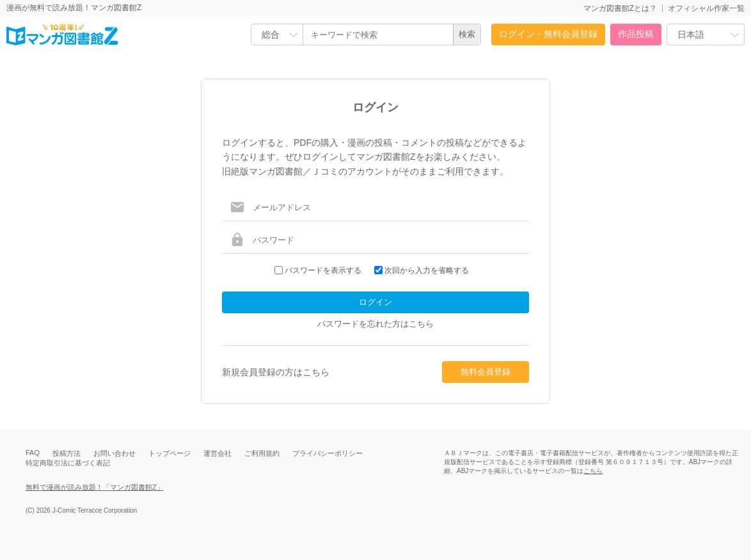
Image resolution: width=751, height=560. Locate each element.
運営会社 (217, 453)
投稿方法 (67, 453)
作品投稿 (636, 34)
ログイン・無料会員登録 (548, 34)
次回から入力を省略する (427, 270)
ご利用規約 (262, 453)
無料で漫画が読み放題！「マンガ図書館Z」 (95, 487)
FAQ (33, 453)
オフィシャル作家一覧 (706, 8)
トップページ (170, 453)
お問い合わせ (115, 453)
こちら (593, 471)
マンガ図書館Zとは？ (620, 8)
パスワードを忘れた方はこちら (375, 324)
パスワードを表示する (323, 270)
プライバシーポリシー (328, 453)
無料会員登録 (486, 372)
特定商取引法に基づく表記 (68, 463)
